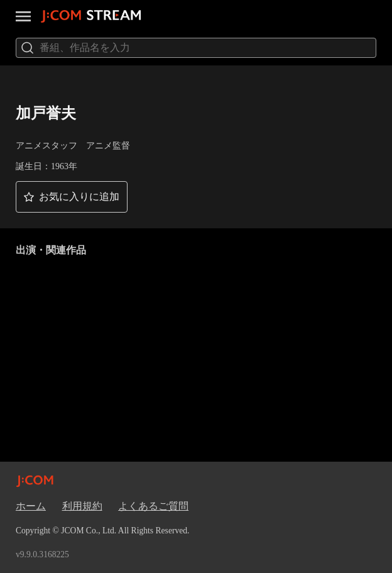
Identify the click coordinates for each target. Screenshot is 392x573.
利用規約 (82, 506)
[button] (72, 197)
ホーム (31, 506)
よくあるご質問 (153, 506)
